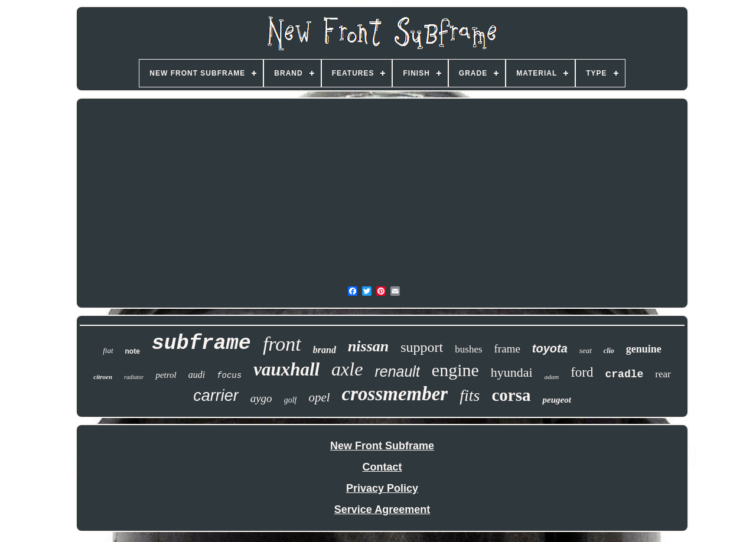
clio (609, 351)
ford (582, 372)
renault (397, 371)
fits (470, 395)
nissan (368, 346)
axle (347, 369)
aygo (261, 398)
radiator (134, 377)
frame (507, 349)
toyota (550, 348)
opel (319, 397)
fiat (108, 350)
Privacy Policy (382, 488)
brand (325, 350)
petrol (166, 375)
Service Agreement (382, 510)
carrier (216, 396)
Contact (382, 467)
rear (663, 374)
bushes (468, 349)
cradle (625, 374)
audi (197, 375)
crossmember (395, 394)
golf (291, 400)
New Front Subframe (382, 446)
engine (455, 370)
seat (586, 350)
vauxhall (286, 369)
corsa (511, 395)
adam (552, 377)
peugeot (556, 400)
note (133, 351)
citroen (103, 377)
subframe (201, 344)
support (422, 347)
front (282, 344)
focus (229, 376)
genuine (644, 349)
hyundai (512, 372)
